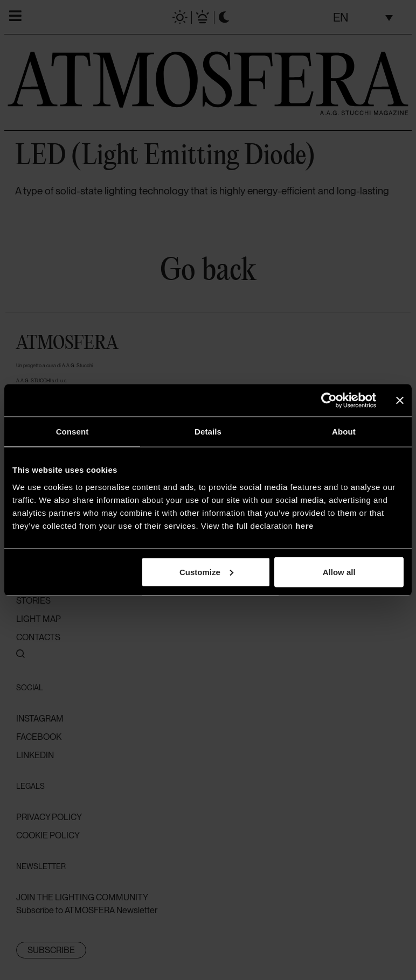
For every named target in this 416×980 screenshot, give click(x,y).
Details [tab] (208, 432)
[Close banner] (400, 401)
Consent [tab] (72, 432)
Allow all (339, 572)
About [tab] (344, 432)
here (304, 525)
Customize (206, 572)
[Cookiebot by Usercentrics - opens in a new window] (329, 401)
